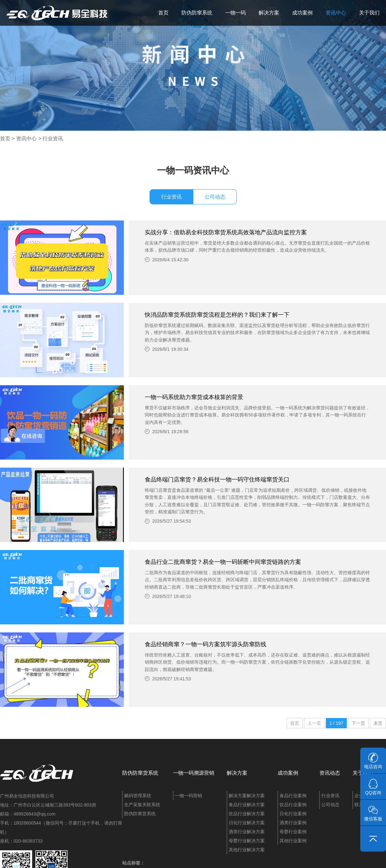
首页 (163, 13)
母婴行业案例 (293, 832)
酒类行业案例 (293, 823)
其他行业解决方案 (247, 850)
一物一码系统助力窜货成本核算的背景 (194, 397)
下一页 (358, 723)
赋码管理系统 (138, 796)
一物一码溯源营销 (194, 773)
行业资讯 (53, 139)
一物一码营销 (188, 796)
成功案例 (302, 13)
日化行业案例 (293, 814)
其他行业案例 (293, 841)
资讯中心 (336, 13)
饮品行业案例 (293, 805)
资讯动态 (330, 773)
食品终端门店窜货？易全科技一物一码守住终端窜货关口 (217, 480)
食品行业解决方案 (247, 805)
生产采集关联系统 (142, 805)
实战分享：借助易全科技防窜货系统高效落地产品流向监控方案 (226, 232)
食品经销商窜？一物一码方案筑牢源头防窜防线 (206, 644)
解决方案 (269, 13)
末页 (378, 723)
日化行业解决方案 (247, 823)
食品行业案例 (293, 796)
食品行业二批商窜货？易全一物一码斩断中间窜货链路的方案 (223, 562)
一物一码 (235, 13)
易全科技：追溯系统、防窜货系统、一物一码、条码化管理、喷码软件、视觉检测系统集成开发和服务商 (57, 13)
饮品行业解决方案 (247, 814)
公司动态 (215, 197)
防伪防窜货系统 (140, 773)
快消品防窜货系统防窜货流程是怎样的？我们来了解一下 (217, 315)
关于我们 (369, 13)
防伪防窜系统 (197, 13)
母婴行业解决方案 (247, 841)
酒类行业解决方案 (247, 832)
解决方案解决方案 (247, 796)
